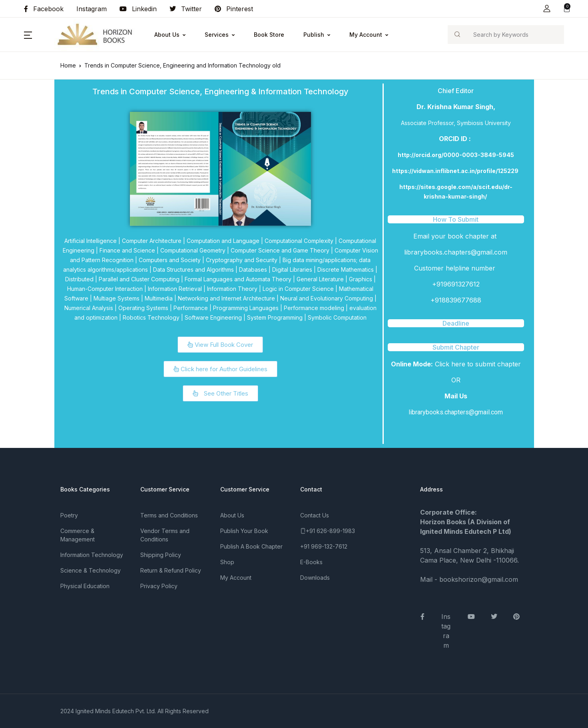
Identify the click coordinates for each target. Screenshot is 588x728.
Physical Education (85, 586)
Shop (227, 562)
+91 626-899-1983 (330, 531)
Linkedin (138, 9)
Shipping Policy (161, 555)
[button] (547, 9)
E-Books (311, 562)
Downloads (315, 578)
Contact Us (315, 515)
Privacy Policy (159, 586)
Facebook (44, 9)
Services (217, 35)
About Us (167, 35)
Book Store (269, 35)
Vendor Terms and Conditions (165, 535)
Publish (314, 35)
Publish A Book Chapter (251, 546)
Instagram (92, 9)
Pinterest (234, 9)
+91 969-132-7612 (324, 546)
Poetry (69, 515)
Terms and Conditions (169, 515)
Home (68, 65)
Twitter (186, 9)
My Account (366, 35)
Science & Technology (91, 570)
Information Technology (92, 555)
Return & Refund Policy (171, 570)
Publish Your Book (244, 531)
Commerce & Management (78, 535)
